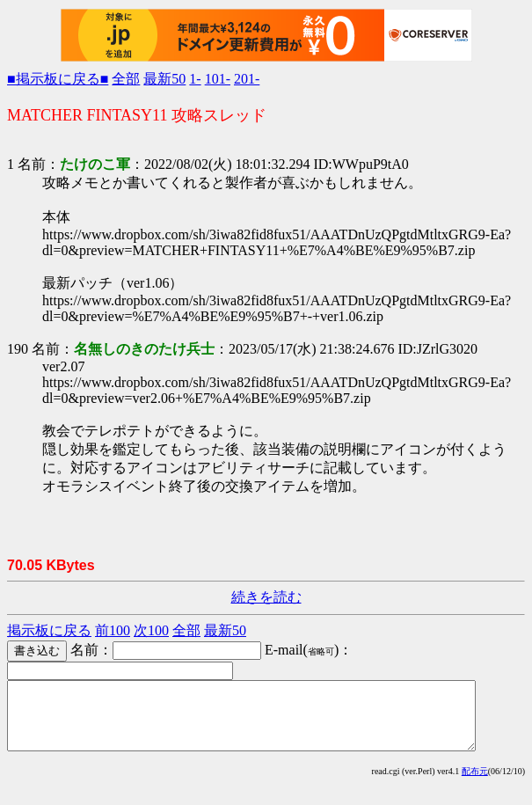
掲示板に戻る (49, 630)
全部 (126, 79)
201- (247, 79)
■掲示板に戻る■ (58, 79)
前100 (113, 630)
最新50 (164, 79)
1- (195, 79)
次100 (151, 630)
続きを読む (266, 597)
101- (218, 79)
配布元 (475, 784)
